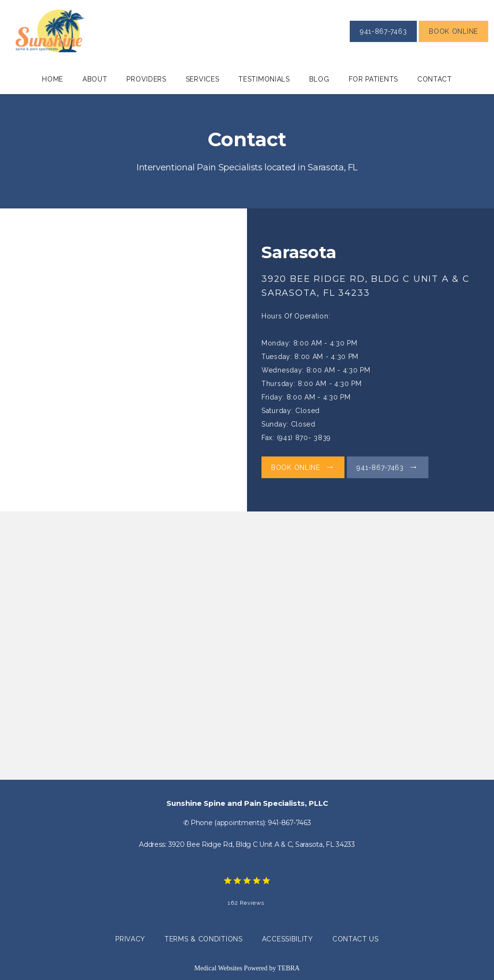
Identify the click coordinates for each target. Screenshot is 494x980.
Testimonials (264, 79)
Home (53, 79)
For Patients (373, 79)
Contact (435, 79)
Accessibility (288, 939)
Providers (146, 79)
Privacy (130, 939)
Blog (319, 79)
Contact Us (356, 939)
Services (203, 79)
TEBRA (288, 968)
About (95, 79)
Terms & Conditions (204, 939)
